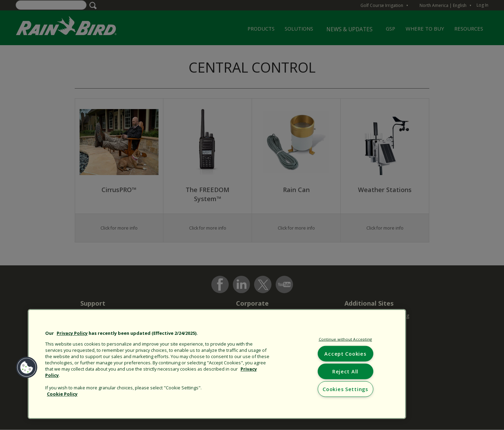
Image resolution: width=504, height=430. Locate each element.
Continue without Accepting (346, 339)
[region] (217, 364)
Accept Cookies (345, 353)
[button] (27, 367)
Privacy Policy (72, 333)
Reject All (345, 371)
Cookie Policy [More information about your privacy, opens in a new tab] (62, 394)
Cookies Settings (345, 389)
